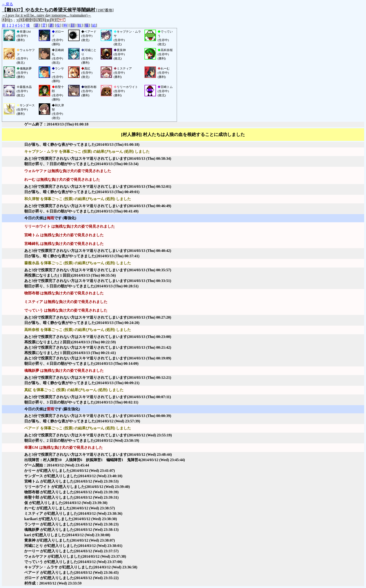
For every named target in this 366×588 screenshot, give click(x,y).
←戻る (7, 4)
